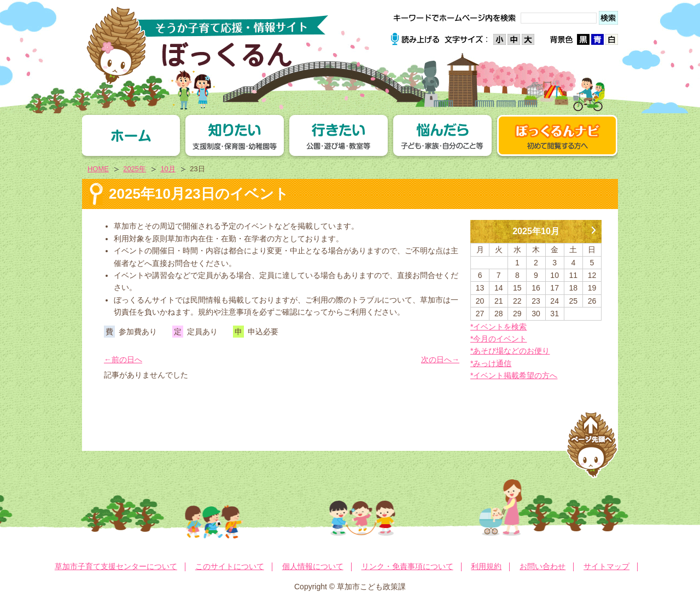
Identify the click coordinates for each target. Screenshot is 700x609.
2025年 (135, 169)
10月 (168, 169)
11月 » (593, 226)
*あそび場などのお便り (510, 351)
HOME (98, 169)
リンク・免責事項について (407, 566)
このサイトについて (230, 566)
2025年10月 (536, 231)
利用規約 (486, 566)
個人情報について (313, 566)
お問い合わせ (542, 566)
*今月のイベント (498, 339)
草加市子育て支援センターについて (116, 566)
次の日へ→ (440, 359)
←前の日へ (123, 359)
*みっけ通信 (491, 363)
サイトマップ (606, 566)
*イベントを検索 (498, 327)
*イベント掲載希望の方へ (514, 375)
